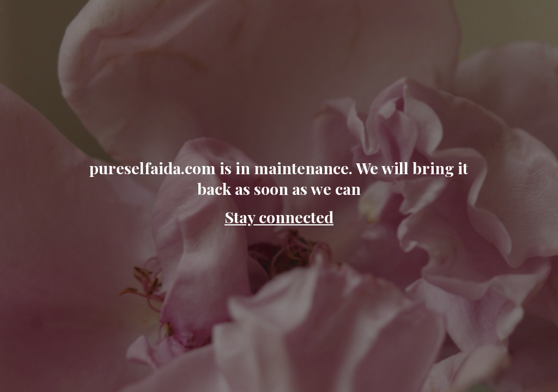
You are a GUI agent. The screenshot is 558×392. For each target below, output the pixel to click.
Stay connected (279, 217)
